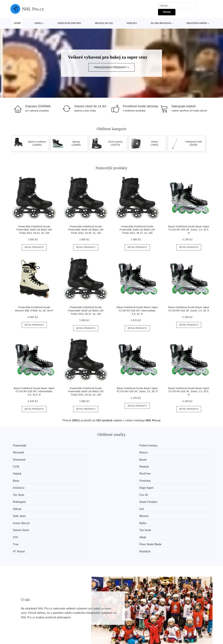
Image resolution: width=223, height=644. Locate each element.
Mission (71, 478)
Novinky (17, 616)
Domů (17, 23)
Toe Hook (73, 485)
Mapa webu (95, 616)
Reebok (175, 452)
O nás (168, 608)
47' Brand (124, 491)
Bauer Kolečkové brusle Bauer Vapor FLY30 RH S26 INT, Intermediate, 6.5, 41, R (137, 310)
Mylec (174, 478)
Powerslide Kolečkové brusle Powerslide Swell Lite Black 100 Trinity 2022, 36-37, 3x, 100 (137, 230)
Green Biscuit (127, 478)
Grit (173, 472)
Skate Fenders (76, 472)
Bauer (70, 452)
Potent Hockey (76, 446)
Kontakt (168, 616)
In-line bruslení (161, 23)
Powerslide (22, 446)
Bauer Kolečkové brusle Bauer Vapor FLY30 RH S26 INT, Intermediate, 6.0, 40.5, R (34, 391)
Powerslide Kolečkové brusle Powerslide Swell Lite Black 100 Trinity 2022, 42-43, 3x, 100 (86, 391)
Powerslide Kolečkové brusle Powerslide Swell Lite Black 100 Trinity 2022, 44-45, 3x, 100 (86, 230)
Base (122, 459)
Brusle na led (104, 23)
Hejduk (19, 459)
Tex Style (124, 465)
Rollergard (21, 472)
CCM (122, 452)
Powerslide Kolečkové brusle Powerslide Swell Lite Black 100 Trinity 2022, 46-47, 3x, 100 (86, 310)
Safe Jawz (21, 478)
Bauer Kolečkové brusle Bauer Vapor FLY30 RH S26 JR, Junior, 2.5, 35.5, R (189, 391)
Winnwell (124, 446)
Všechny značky (22, 608)
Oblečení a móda (197, 23)
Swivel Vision (23, 485)
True (18, 491)
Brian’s (175, 446)
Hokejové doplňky (70, 23)
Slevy (16, 624)
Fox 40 (175, 465)
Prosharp (176, 459)
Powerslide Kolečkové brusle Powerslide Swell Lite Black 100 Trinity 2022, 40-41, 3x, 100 (34, 230)
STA (121, 485)
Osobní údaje (96, 624)
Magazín (93, 608)
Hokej (38, 23)
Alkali (174, 485)
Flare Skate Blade (78, 491)
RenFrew (72, 459)
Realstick (176, 491)
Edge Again (74, 465)
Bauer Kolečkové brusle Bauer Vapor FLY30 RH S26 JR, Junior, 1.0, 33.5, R (189, 230)
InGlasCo (21, 465)
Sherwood (21, 452)
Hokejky (132, 23)
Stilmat (123, 472)
